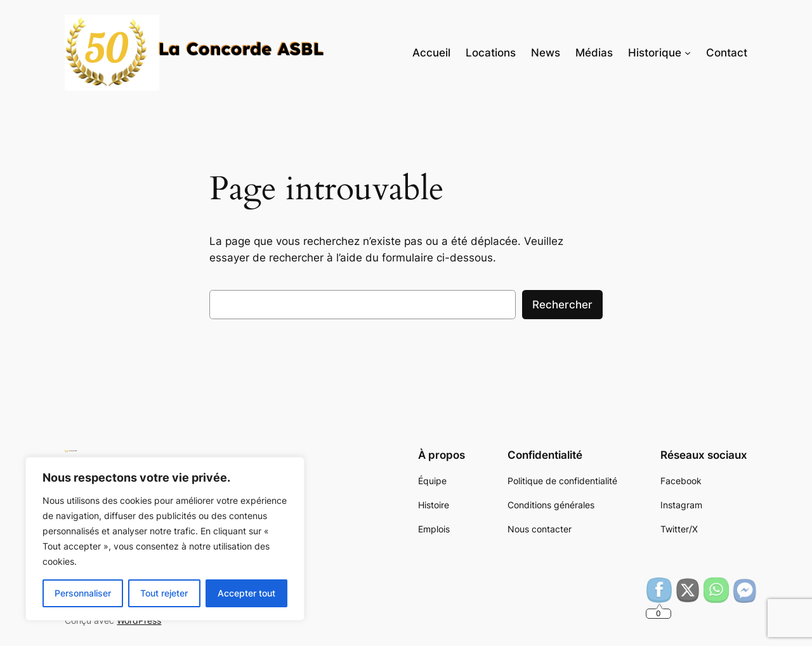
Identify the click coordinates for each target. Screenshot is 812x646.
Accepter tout (246, 593)
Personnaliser (83, 593)
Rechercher (562, 305)
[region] (165, 539)
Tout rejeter (164, 593)
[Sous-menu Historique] (688, 53)
